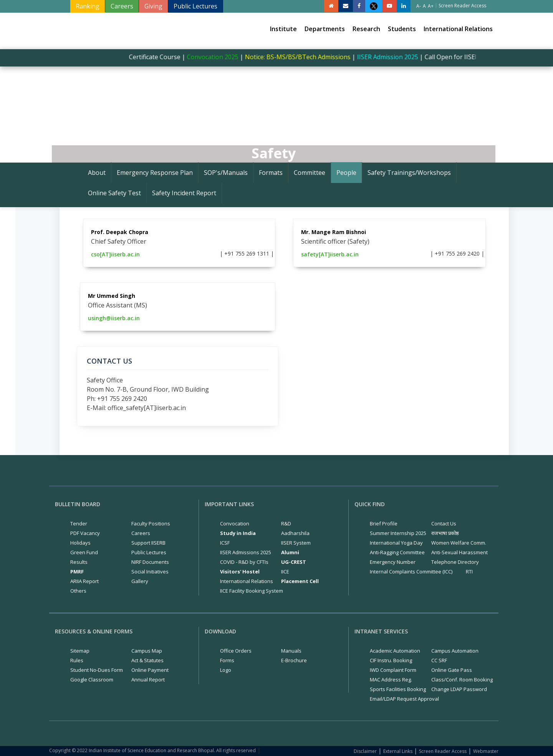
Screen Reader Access (443, 751)
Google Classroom (92, 680)
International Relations (458, 29)
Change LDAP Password (459, 689)
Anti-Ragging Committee (397, 552)
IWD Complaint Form (393, 670)
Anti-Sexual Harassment (459, 552)
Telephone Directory (455, 562)
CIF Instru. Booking (391, 660)
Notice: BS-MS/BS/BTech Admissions (302, 57)
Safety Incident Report (184, 193)
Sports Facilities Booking (398, 689)
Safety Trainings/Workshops (409, 173)
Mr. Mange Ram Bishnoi (334, 232)
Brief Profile (384, 523)
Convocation (235, 523)
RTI (469, 572)
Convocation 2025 (217, 57)
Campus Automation (455, 651)
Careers (122, 6)
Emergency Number (393, 562)
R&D (286, 523)
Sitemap (80, 651)
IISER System (296, 543)
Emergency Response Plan (155, 173)
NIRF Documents (150, 562)
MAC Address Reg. (391, 680)
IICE (285, 572)
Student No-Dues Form (97, 670)
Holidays (80, 543)
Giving (153, 6)
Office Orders (236, 651)
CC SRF (439, 660)
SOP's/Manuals (226, 173)
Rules (77, 660)
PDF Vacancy (85, 533)
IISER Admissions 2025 (246, 552)
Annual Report (148, 680)
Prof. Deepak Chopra (120, 232)
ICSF (225, 543)
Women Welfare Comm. (459, 543)
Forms (227, 660)
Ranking (88, 6)
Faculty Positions (151, 523)
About (97, 173)
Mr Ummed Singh (112, 296)
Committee (310, 173)
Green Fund (84, 552)
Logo (226, 670)
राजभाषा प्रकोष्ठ (445, 533)
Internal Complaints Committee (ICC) (411, 572)
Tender (79, 523)
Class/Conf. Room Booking (462, 680)
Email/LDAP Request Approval (404, 699)
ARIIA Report (84, 581)
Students (402, 29)
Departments (325, 29)
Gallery (140, 581)
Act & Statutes (147, 660)
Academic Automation (395, 651)
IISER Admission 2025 (392, 57)
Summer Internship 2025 (398, 533)
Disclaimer (365, 751)
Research (366, 29)
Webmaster (486, 751)
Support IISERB (148, 543)
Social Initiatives (150, 572)
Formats (271, 173)
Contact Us (444, 523)
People (346, 173)
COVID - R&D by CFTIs (244, 562)
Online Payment (150, 670)
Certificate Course (158, 57)
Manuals (291, 651)
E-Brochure (294, 660)
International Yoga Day (396, 543)
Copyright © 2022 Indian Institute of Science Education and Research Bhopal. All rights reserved (152, 750)
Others (78, 591)
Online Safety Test (114, 193)
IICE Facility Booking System (252, 591)
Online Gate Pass (452, 670)
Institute (283, 29)
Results (79, 562)
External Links (398, 751)
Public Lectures (195, 6)
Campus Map (147, 651)
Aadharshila (295, 533)
